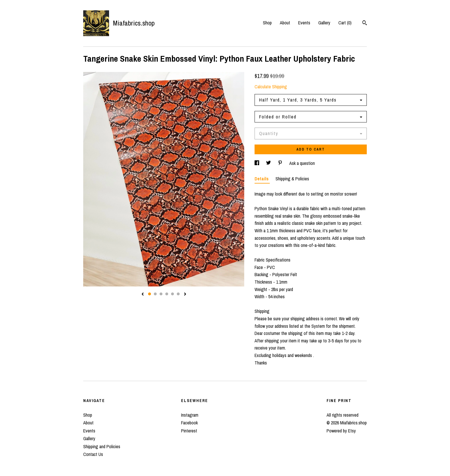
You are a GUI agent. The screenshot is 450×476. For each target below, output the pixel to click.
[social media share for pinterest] (281, 163)
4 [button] (167, 294)
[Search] (365, 24)
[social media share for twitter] (269, 163)
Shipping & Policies (292, 179)
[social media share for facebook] (257, 163)
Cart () (345, 23)
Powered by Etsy (341, 431)
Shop (267, 23)
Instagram (190, 415)
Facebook (189, 423)
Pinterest (189, 431)
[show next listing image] (185, 294)
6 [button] (178, 294)
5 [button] (172, 294)
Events (304, 23)
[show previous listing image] (143, 294)
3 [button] (161, 294)
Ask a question (302, 163)
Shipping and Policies (102, 446)
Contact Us (93, 454)
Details (262, 179)
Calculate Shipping (271, 87)
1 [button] (150, 294)
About (285, 23)
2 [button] (155, 294)
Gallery (324, 23)
